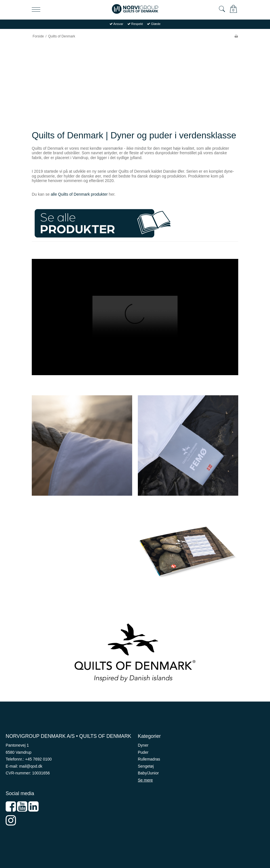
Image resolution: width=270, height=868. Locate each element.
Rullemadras (149, 759)
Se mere (145, 780)
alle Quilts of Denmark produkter (79, 194)
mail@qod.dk (31, 766)
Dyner (143, 745)
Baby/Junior (148, 773)
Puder (143, 752)
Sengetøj (146, 766)
